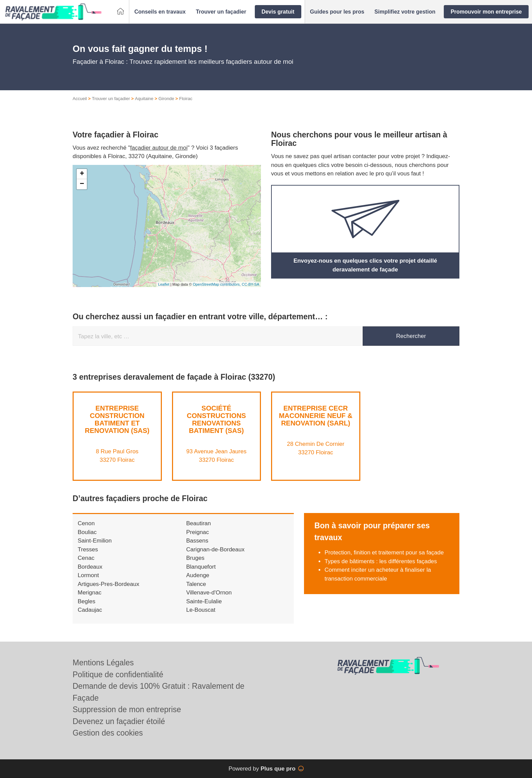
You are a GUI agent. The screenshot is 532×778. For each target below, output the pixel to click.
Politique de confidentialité (118, 675)
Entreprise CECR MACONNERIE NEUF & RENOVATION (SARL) (316, 416)
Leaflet (164, 284)
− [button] (82, 184)
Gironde (166, 99)
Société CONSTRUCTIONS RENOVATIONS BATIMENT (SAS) (216, 419)
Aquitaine (144, 99)
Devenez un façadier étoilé (119, 721)
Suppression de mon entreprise (127, 709)
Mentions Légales (103, 663)
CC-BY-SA (250, 284)
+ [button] (82, 174)
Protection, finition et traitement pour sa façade (384, 553)
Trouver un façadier (111, 99)
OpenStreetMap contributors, (217, 284)
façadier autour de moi (159, 148)
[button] (160, 12)
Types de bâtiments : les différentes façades (381, 561)
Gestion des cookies (108, 733)
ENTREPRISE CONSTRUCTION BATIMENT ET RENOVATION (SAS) (117, 419)
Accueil (80, 99)
